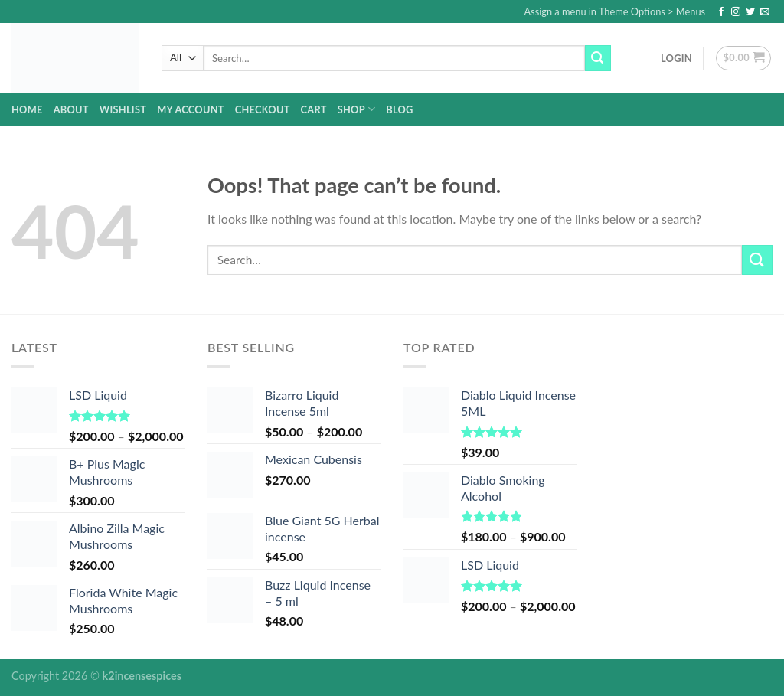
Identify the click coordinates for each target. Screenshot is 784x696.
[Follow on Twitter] (750, 12)
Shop (357, 109)
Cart (314, 109)
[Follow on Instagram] (736, 12)
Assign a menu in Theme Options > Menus (614, 11)
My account (191, 109)
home (27, 109)
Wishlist (123, 109)
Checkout (263, 109)
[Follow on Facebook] (721, 12)
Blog (399, 109)
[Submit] (598, 58)
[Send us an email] (765, 12)
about (71, 109)
